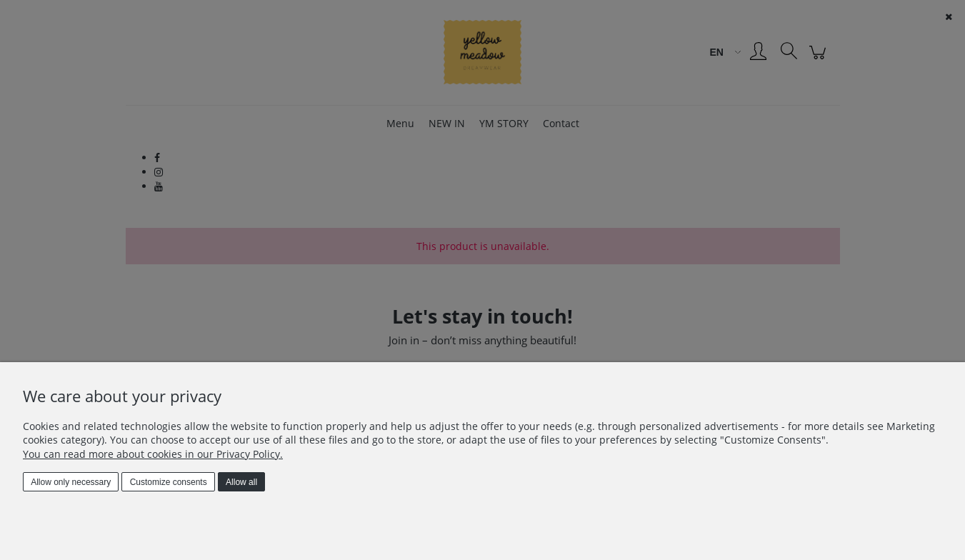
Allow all (241, 482)
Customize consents (169, 482)
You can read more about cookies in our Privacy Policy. (153, 454)
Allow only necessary (71, 482)
